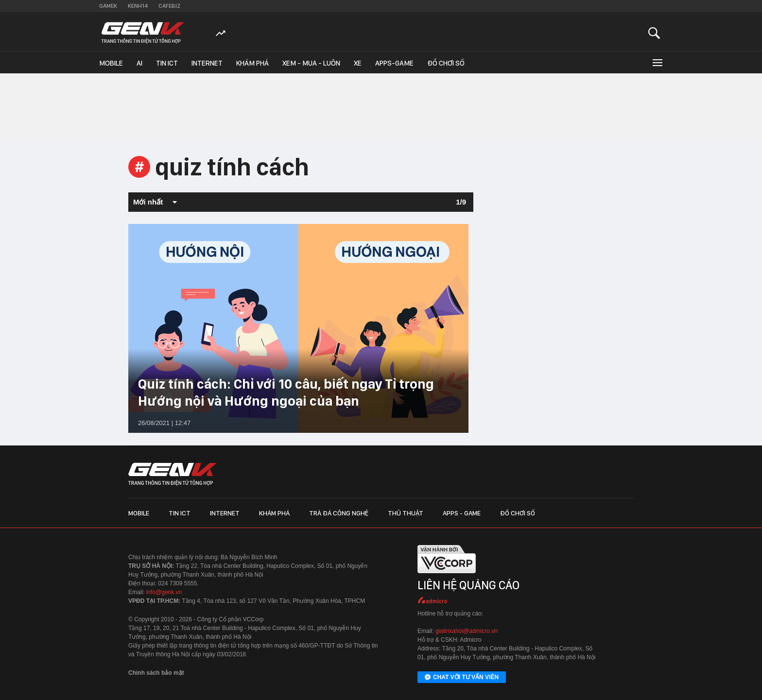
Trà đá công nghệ (339, 513)
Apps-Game (394, 63)
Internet (207, 63)
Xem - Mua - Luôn (311, 63)
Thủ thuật (406, 513)
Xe (358, 63)
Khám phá (252, 63)
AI (139, 63)
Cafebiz (169, 6)
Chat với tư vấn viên (462, 678)
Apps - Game (462, 513)
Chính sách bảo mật (156, 673)
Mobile (111, 63)
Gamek (108, 6)
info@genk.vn (164, 592)
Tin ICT (167, 63)
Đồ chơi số (446, 63)
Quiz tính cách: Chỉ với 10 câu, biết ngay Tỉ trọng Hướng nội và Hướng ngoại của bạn (286, 392)
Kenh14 (138, 6)
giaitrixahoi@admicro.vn (467, 631)
